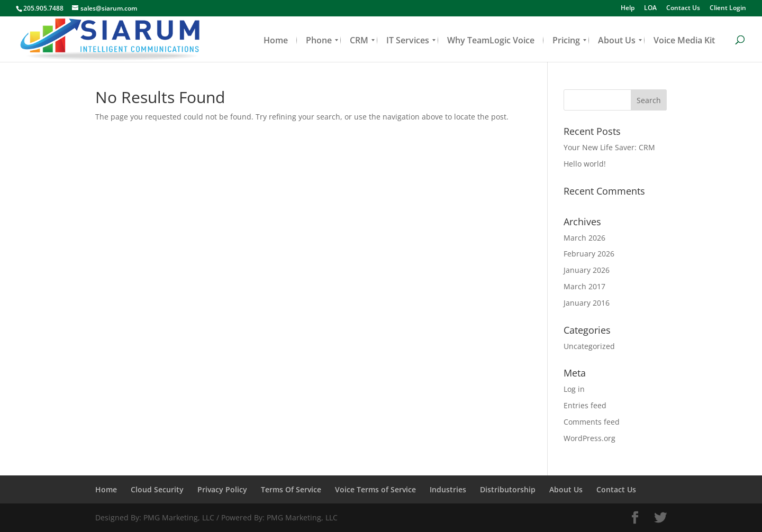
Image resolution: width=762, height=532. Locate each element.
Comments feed (592, 422)
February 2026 (589, 254)
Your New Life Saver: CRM (609, 147)
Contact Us (683, 8)
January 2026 (587, 270)
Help (628, 8)
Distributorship (508, 489)
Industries (448, 489)
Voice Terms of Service (375, 489)
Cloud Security (157, 489)
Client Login (728, 8)
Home (106, 489)
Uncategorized (589, 346)
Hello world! (585, 164)
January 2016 (587, 303)
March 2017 (584, 286)
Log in (574, 389)
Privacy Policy (222, 489)
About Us (566, 489)
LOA (650, 8)
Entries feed (585, 405)
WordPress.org (589, 438)
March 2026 (584, 238)
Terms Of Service (291, 489)
